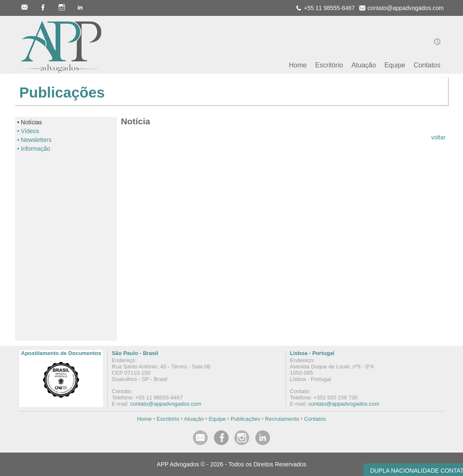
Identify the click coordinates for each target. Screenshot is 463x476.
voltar (438, 137)
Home (145, 419)
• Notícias (30, 122)
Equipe (217, 419)
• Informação (34, 149)
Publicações (245, 419)
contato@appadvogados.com (166, 404)
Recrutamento (282, 419)
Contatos (315, 419)
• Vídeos (28, 131)
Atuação (194, 419)
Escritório (168, 419)
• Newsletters (34, 140)
